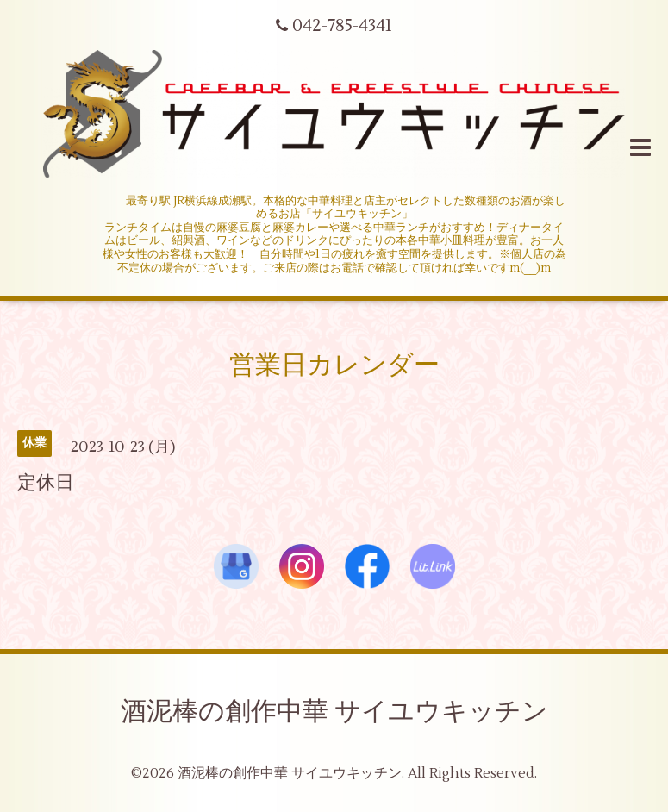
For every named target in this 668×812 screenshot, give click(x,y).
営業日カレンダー (334, 365)
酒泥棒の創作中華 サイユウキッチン (334, 712)
